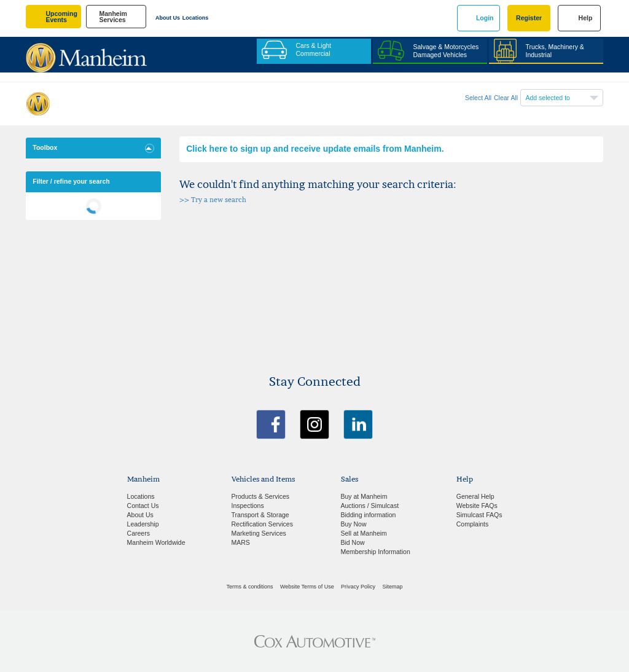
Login (485, 18)
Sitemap (392, 587)
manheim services (113, 17)
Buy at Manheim (364, 496)
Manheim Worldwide (156, 542)
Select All (478, 98)
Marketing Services (259, 533)
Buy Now (354, 524)
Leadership (143, 524)
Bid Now (353, 542)
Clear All (506, 98)
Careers (139, 533)
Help (586, 18)
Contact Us (143, 506)
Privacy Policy (358, 587)
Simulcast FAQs (479, 515)
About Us (168, 18)
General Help (475, 496)
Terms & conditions (250, 587)
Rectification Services (262, 524)
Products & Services (261, 496)
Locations (196, 18)
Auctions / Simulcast (370, 506)
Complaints (473, 524)
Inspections (248, 506)
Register (529, 18)
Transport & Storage (260, 515)
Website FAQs (477, 506)
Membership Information (376, 552)
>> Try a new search (213, 200)
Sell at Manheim (364, 533)
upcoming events (62, 17)
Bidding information (369, 515)
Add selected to (548, 98)
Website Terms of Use (307, 587)
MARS (241, 542)
